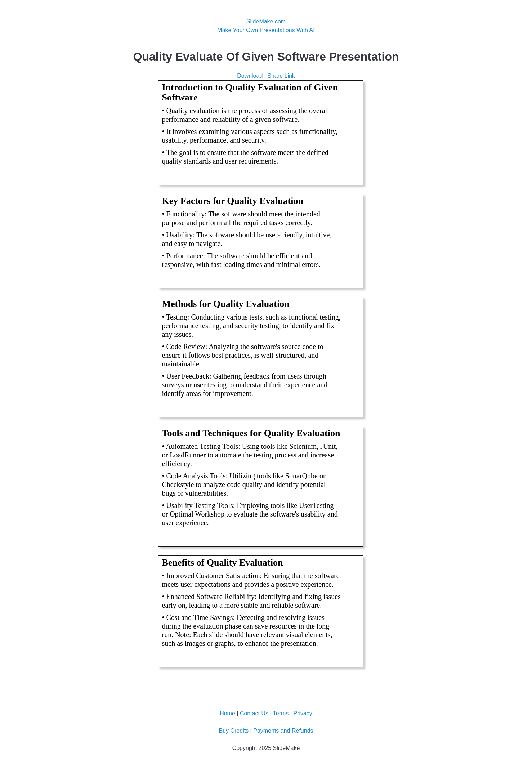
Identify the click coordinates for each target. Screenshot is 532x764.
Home (227, 713)
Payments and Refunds (283, 731)
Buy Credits (234, 731)
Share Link (281, 76)
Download (250, 76)
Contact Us (254, 713)
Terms (281, 713)
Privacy (303, 713)
